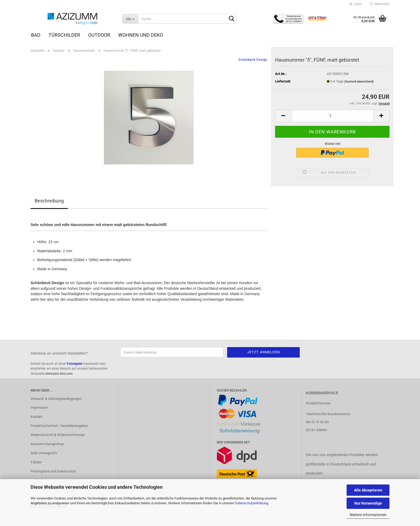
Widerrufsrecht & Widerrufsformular (58, 435)
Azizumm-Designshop (47, 444)
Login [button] (356, 4)
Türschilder (64, 35)
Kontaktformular (318, 403)
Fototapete (74, 364)
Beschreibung (49, 201)
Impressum (39, 407)
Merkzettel (380, 4)
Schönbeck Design (253, 60)
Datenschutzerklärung (251, 503)
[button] (283, 116)
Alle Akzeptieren (368, 490)
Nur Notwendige (368, 503)
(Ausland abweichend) (359, 82)
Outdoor (99, 35)
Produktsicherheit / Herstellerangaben (59, 426)
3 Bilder (36, 462)
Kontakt (36, 417)
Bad (36, 35)
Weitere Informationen (368, 515)
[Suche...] (130, 19)
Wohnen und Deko (140, 35)
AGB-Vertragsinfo (44, 453)
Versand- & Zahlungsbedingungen (56, 399)
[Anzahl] (332, 116)
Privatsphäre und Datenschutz (53, 471)
